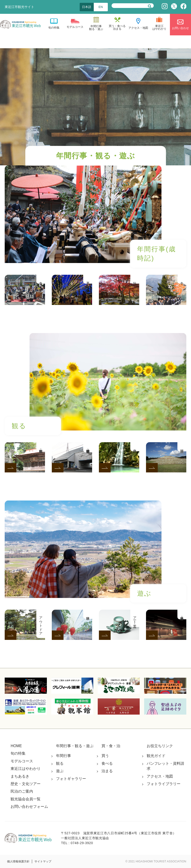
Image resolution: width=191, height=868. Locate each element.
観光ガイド (156, 756)
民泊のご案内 (22, 791)
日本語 (87, 7)
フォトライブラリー (164, 784)
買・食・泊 (111, 746)
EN (101, 7)
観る (60, 763)
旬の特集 (18, 753)
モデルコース (22, 761)
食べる (107, 763)
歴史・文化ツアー (26, 784)
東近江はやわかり (26, 769)
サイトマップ (43, 861)
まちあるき (20, 776)
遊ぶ (60, 771)
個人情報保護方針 (18, 861)
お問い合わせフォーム (29, 807)
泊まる (107, 771)
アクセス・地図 (160, 776)
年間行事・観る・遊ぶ (75, 746)
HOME (16, 746)
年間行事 (64, 756)
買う (105, 756)
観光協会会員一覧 (26, 799)
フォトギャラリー (71, 779)
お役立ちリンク (160, 746)
